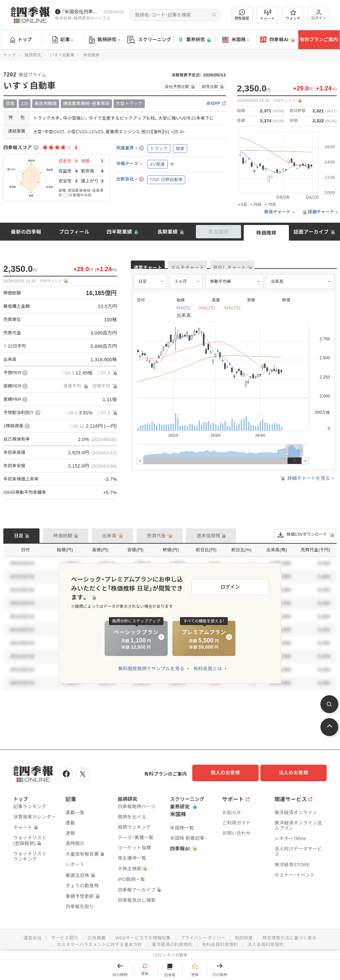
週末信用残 (209, 536)
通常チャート (156, 268)
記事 (63, 40)
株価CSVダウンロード (305, 535)
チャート (267, 15)
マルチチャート (211, 268)
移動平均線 (221, 288)
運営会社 (26, 936)
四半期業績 (119, 232)
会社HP (213, 104)
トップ (21, 40)
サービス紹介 (60, 936)
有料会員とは (208, 664)
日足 (143, 288)
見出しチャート (269, 268)
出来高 (277, 288)
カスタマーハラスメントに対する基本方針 (96, 942)
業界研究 (194, 40)
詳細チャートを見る (305, 485)
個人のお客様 (230, 773)
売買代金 (157, 536)
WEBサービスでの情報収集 (141, 936)
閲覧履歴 (242, 15)
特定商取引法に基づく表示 (295, 936)
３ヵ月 (181, 288)
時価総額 (63, 536)
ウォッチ (293, 15)
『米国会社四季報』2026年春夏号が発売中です (81, 12)
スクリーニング (149, 40)
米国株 (236, 40)
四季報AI (277, 40)
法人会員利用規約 (270, 942)
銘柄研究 (104, 40)
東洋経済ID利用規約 (172, 942)
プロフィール (74, 232)
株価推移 (266, 233)
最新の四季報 (26, 232)
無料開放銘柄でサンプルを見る (151, 664)
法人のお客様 (297, 773)
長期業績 (168, 232)
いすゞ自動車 (62, 55)
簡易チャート (278, 212)
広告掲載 (93, 936)
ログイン (319, 15)
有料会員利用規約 (222, 942)
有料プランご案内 (319, 40)
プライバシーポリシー (204, 936)
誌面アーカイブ (311, 232)
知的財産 (247, 936)
